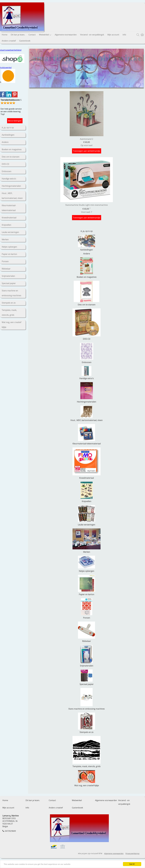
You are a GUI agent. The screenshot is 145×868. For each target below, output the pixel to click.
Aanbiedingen (8, 135)
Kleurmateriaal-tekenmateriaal (9, 208)
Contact (32, 35)
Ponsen (5, 261)
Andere (5, 142)
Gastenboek (25, 41)
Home (5, 35)
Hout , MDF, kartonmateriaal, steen (12, 196)
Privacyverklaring (132, 853)
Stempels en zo (9, 303)
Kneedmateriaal (9, 218)
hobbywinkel (6, 68)
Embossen (7, 171)
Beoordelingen (15, 121)
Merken (5, 240)
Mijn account (113, 35)
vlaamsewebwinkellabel (11, 50)
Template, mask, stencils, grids (9, 313)
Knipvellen (6, 225)
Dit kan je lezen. (18, 35)
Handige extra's (9, 179)
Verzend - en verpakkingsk (92, 35)
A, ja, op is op (8, 128)
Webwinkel (45, 35)
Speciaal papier (9, 283)
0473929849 (10, 831)
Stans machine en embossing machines (11, 293)
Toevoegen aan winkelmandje (87, 151)
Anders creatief (9, 41)
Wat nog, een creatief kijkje (11, 325)
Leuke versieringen (10, 232)
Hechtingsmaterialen (11, 186)
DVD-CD (5, 164)
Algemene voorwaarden (66, 35)
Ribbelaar (6, 269)
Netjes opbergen (9, 247)
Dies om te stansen (11, 157)
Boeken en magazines (12, 149)
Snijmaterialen (8, 276)
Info (124, 35)
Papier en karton (9, 254)
